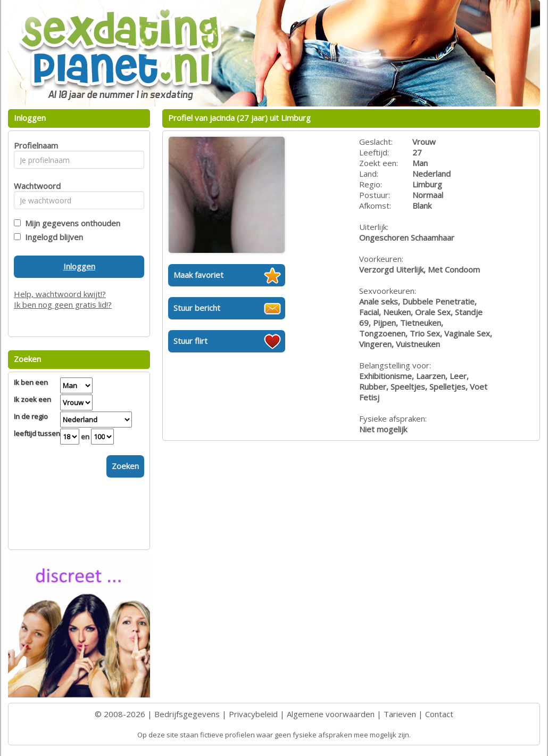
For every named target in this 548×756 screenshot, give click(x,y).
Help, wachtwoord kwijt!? (60, 294)
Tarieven (400, 714)
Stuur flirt (190, 341)
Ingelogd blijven (52, 237)
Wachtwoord (34, 186)
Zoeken (125, 466)
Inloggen (79, 266)
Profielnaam (34, 145)
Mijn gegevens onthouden (70, 223)
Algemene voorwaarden (331, 714)
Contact (439, 714)
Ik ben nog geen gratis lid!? (63, 305)
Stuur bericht (197, 308)
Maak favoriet (198, 275)
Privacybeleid (253, 714)
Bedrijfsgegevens (187, 714)
